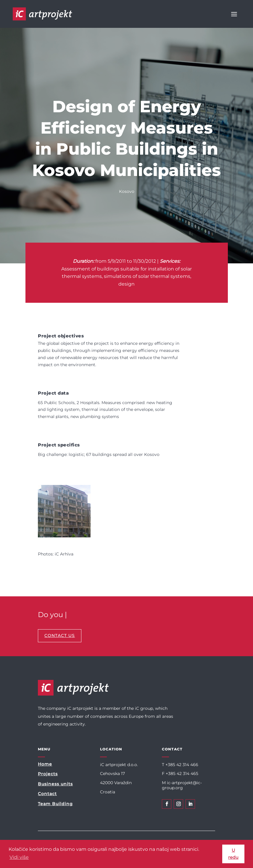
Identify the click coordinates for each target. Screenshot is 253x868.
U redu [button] (233, 854)
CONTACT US (60, 635)
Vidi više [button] (19, 857)
